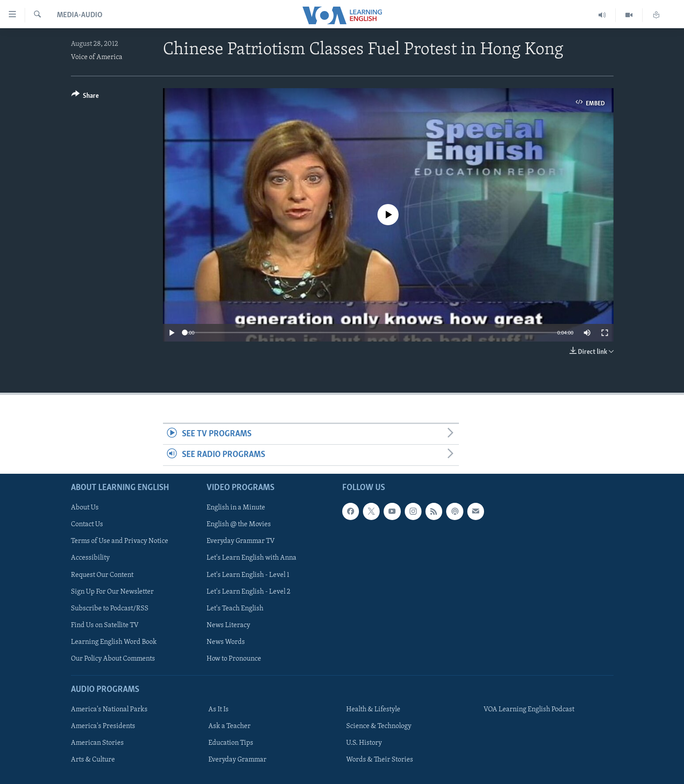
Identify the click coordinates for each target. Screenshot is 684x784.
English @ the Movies (239, 524)
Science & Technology (379, 726)
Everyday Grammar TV (241, 541)
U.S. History (364, 743)
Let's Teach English (235, 608)
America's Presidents (103, 726)
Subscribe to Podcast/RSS (110, 608)
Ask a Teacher (229, 726)
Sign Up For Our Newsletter (112, 591)
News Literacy (228, 625)
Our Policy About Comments (113, 658)
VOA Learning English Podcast (529, 710)
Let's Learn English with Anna (251, 558)
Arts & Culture (93, 760)
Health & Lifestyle (373, 710)
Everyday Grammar (237, 760)
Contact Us (87, 524)
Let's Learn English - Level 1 (248, 575)
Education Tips (231, 743)
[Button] (85, 97)
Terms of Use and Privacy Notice (120, 541)
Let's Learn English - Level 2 (248, 591)
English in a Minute (236, 508)
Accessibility (90, 558)
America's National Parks (109, 710)
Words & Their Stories (380, 760)
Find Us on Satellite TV (105, 625)
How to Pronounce (234, 658)
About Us (85, 508)
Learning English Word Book (114, 642)
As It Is (218, 710)
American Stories (97, 743)
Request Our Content (102, 575)
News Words (226, 642)
